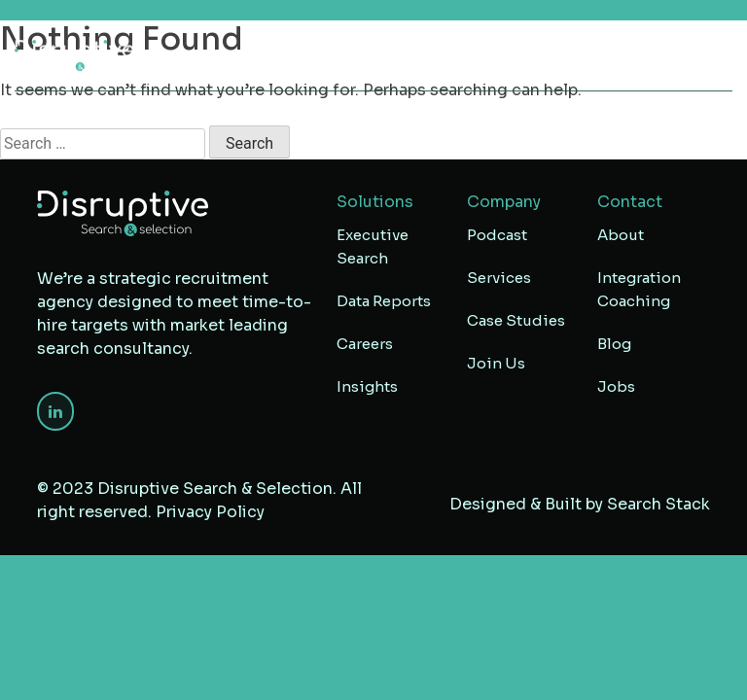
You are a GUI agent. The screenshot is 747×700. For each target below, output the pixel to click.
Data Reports (384, 301)
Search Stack (658, 504)
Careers (365, 344)
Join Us (496, 363)
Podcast (497, 235)
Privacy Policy (210, 512)
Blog (614, 344)
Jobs (616, 386)
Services (499, 278)
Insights (367, 386)
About (621, 235)
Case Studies (516, 320)
